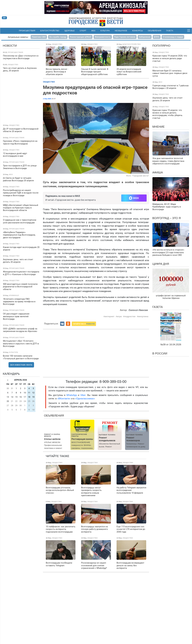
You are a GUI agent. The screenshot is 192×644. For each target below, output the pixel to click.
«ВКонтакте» (64, 399)
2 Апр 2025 (47, 99)
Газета (170, 31)
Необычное (121, 31)
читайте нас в (84, 324)
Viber (83, 395)
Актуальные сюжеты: (18, 37)
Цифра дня (161, 264)
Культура (105, 31)
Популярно (161, 46)
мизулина (143, 316)
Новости (10, 46)
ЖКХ (93, 31)
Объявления (154, 31)
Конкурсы (137, 31)
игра (119, 316)
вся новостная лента (21, 365)
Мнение (158, 127)
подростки (130, 316)
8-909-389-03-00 (113, 382)
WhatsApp (72, 395)
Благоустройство (50, 31)
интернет (110, 316)
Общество (49, 82)
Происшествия (27, 31)
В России (160, 353)
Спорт (83, 31)
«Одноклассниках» (85, 399)
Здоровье (69, 31)
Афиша (158, 172)
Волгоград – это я (166, 218)
